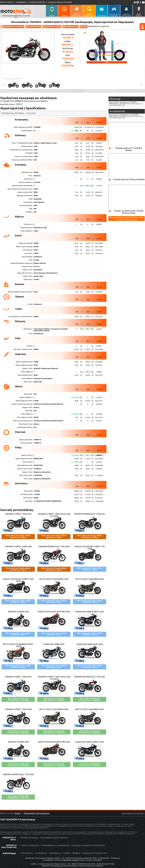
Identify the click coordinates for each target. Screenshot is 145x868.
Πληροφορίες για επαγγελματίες (55, 846)
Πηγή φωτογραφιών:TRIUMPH (12, 79)
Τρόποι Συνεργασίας (29, 846)
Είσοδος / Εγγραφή (29, 838)
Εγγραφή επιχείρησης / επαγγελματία (88, 846)
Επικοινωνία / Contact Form (95, 853)
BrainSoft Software (71, 860)
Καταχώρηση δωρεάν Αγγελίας (54, 838)
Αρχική (18, 813)
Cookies (67, 853)
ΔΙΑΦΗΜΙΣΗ (21, 2)
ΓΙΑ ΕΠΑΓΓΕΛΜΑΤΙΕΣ (37, 2)
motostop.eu (41, 853)
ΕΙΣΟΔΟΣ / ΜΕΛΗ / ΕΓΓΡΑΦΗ (60, 2)
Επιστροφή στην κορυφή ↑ (133, 813)
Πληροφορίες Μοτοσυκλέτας (37, 813)
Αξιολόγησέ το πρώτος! (99, 26)
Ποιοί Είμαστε (27, 853)
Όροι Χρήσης (55, 853)
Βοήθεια (77, 853)
